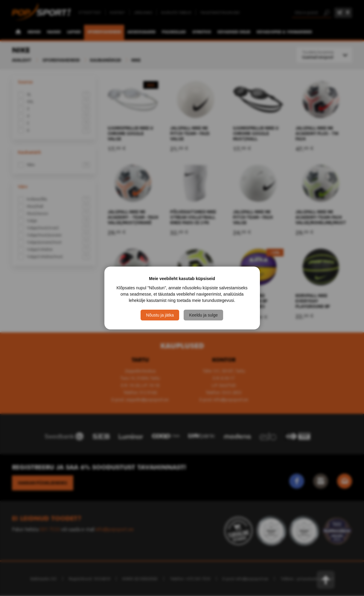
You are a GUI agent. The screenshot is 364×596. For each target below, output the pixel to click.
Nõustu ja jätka (160, 315)
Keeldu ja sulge (204, 315)
